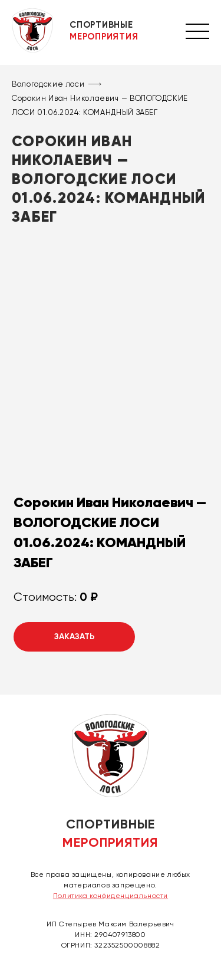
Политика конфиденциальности (111, 896)
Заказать (75, 637)
